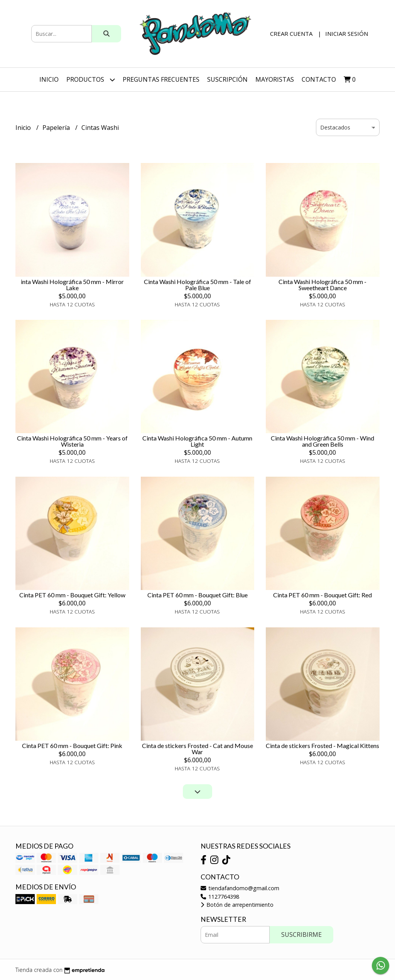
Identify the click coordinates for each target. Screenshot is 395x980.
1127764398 (220, 897)
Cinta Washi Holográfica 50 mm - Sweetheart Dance (322, 285)
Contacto (319, 79)
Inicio (49, 79)
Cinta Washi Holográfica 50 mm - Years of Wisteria (72, 441)
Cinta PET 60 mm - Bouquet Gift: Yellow (72, 595)
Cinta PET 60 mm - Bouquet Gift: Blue (197, 595)
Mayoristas (275, 79)
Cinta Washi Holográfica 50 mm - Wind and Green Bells (322, 441)
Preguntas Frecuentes (161, 79)
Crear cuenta (291, 34)
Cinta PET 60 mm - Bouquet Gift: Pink (72, 746)
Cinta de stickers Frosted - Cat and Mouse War (197, 749)
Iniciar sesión (347, 34)
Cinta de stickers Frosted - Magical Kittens (322, 746)
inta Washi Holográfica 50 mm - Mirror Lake (72, 285)
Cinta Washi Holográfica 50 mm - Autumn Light (197, 441)
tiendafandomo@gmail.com (240, 888)
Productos (91, 80)
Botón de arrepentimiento (237, 905)
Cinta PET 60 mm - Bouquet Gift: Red (322, 595)
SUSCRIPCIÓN (227, 79)
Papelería (57, 128)
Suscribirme (301, 935)
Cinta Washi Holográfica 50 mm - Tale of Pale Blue (197, 285)
